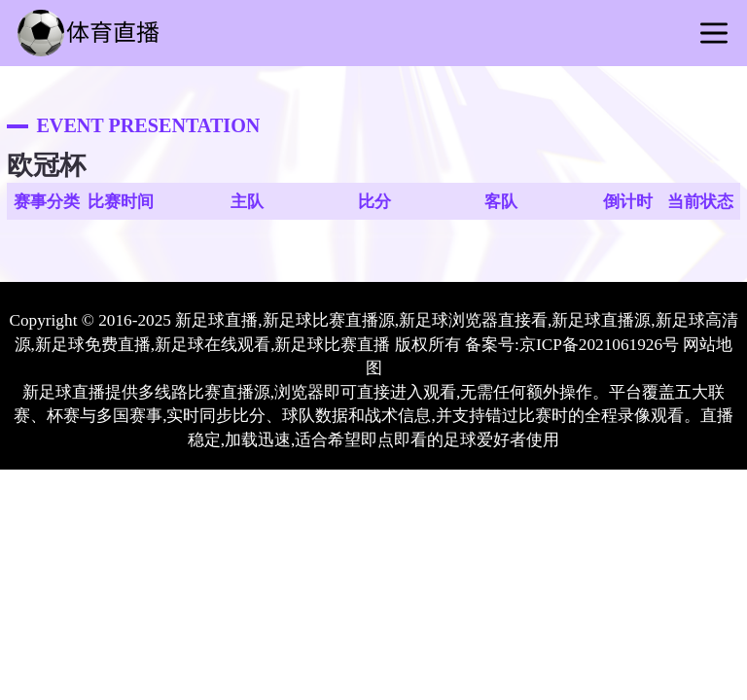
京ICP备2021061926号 (599, 345)
